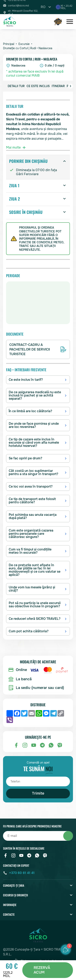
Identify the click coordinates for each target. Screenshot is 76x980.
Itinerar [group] (58, 86)
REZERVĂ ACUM (42, 970)
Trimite (38, 793)
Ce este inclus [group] (38, 86)
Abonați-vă (68, 836)
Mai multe (16, 148)
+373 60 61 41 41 (22, 873)
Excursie (24, 44)
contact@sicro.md (18, 6)
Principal (9, 44)
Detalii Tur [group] (16, 86)
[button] (71, 86)
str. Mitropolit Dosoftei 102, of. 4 (23, 12)
